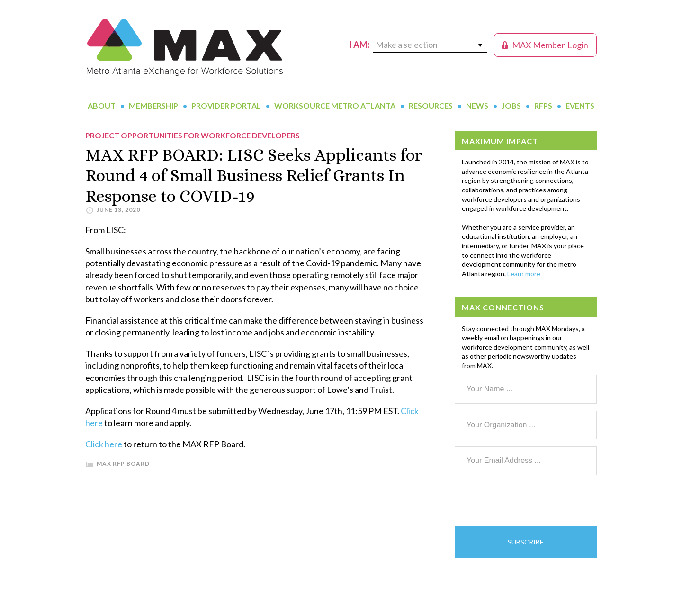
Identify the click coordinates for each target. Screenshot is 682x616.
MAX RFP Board (123, 464)
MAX (185, 47)
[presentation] (527, 501)
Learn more (524, 274)
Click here (104, 444)
